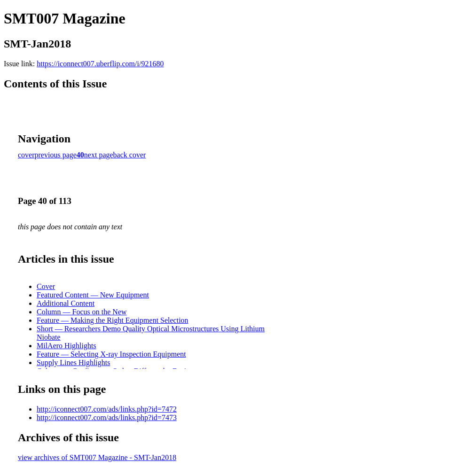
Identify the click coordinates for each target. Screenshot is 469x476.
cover (26, 155)
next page (99, 155)
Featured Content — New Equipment (93, 295)
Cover (46, 286)
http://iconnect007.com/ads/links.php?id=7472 (107, 409)
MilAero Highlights (66, 346)
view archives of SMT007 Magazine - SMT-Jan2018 (97, 457)
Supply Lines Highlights (73, 363)
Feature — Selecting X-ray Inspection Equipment (111, 354)
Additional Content (66, 303)
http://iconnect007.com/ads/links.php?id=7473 (107, 417)
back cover (130, 155)
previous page (56, 155)
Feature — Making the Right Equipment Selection (113, 320)
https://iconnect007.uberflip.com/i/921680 (100, 64)
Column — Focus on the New (82, 312)
